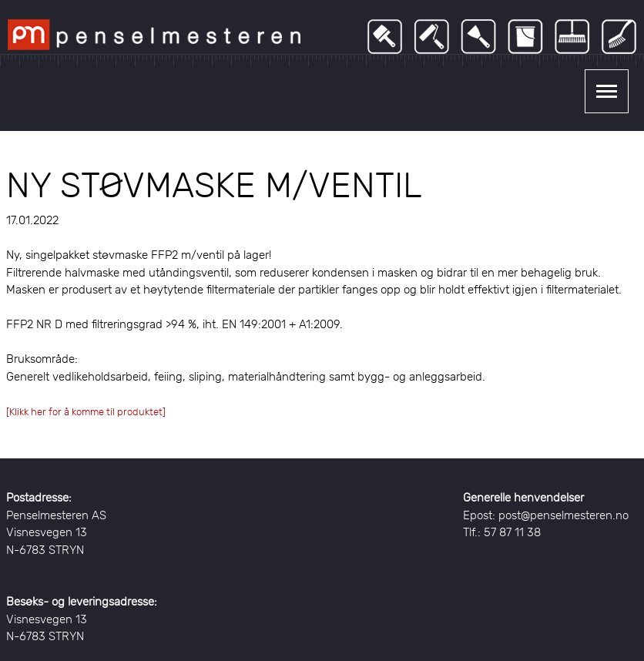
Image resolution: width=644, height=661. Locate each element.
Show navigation (607, 91)
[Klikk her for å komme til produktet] (86, 412)
